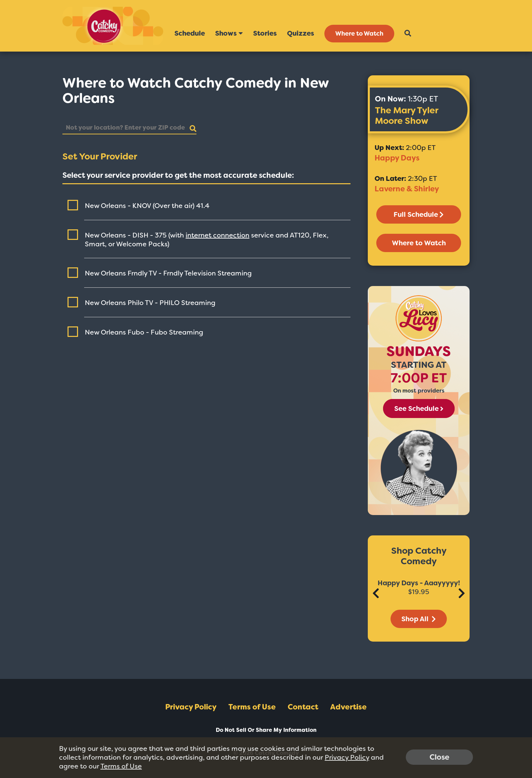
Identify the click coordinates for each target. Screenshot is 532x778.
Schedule (190, 33)
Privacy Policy (191, 707)
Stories (265, 33)
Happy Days (397, 158)
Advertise (348, 707)
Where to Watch (359, 34)
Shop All (419, 619)
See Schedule (419, 409)
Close (439, 757)
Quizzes (301, 33)
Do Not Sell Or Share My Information (266, 730)
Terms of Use (252, 707)
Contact (303, 707)
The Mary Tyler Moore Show (406, 116)
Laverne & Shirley (407, 189)
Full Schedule (419, 214)
